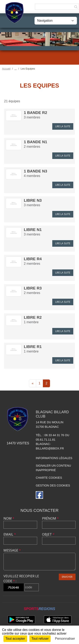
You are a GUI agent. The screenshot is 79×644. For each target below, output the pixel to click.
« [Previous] (33, 383)
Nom (9, 518)
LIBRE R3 (33, 288)
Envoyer (67, 577)
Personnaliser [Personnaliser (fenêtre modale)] (65, 639)
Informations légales (54, 458)
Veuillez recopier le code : (21, 579)
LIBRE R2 (33, 317)
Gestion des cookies (53, 485)
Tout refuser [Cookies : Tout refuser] (40, 639)
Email (10, 534)
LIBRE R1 (33, 347)
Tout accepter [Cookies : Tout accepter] (15, 639)
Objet (48, 534)
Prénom (50, 518)
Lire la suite (63, 126)
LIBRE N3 (33, 200)
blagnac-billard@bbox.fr (50, 446)
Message (12, 550)
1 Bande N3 (36, 171)
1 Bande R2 (36, 113)
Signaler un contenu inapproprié (53, 468)
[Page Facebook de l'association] (39, 495)
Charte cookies (49, 478)
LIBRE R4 (33, 259)
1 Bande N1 (36, 142)
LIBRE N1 (33, 230)
